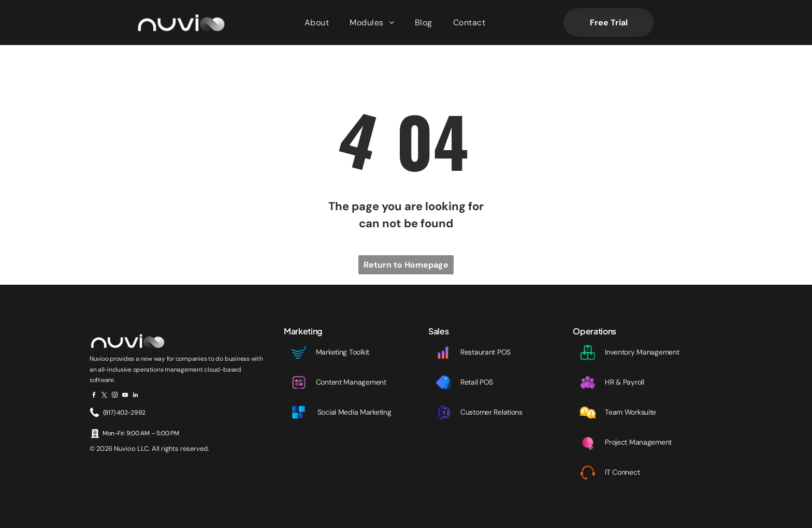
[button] (372, 23)
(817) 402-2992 (125, 413)
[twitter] (104, 397)
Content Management (351, 382)
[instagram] (115, 397)
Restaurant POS (485, 352)
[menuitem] (317, 23)
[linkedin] (135, 397)
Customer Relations (491, 412)
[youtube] (125, 397)
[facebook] (94, 397)
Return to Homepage (406, 265)
